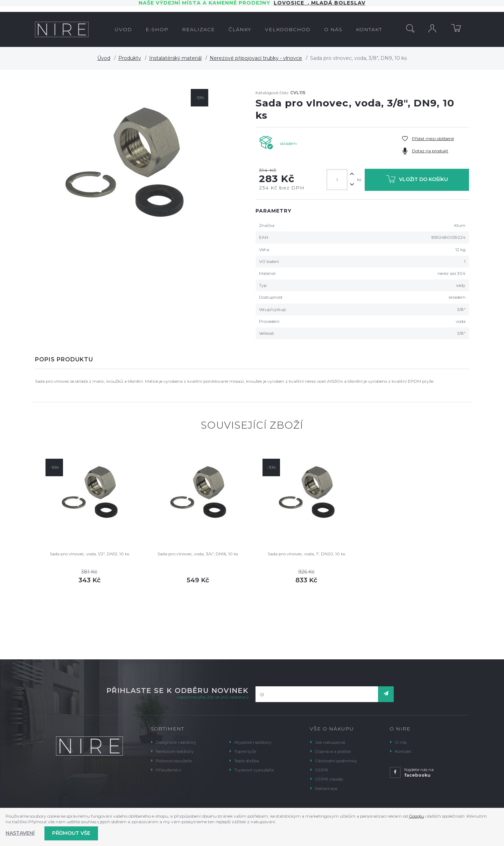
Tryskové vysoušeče (254, 770)
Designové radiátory (176, 742)
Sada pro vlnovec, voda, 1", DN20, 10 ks (306, 554)
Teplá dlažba (247, 761)
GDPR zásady (329, 779)
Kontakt (403, 751)
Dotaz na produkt (430, 151)
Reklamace (326, 788)
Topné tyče (245, 751)
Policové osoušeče (174, 761)
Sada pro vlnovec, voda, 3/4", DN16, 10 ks (198, 554)
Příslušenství (169, 770)
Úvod (104, 58)
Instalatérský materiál (175, 58)
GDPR (322, 770)
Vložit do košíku (417, 181)
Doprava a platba (333, 751)
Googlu (416, 816)
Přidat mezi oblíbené (433, 138)
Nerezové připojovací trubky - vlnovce (256, 58)
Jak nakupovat (330, 742)
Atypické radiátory (253, 742)
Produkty (130, 58)
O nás (401, 742)
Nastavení (20, 833)
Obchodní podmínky (336, 761)
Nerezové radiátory (175, 751)
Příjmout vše (71, 833)
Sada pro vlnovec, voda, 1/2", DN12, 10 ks (89, 554)
